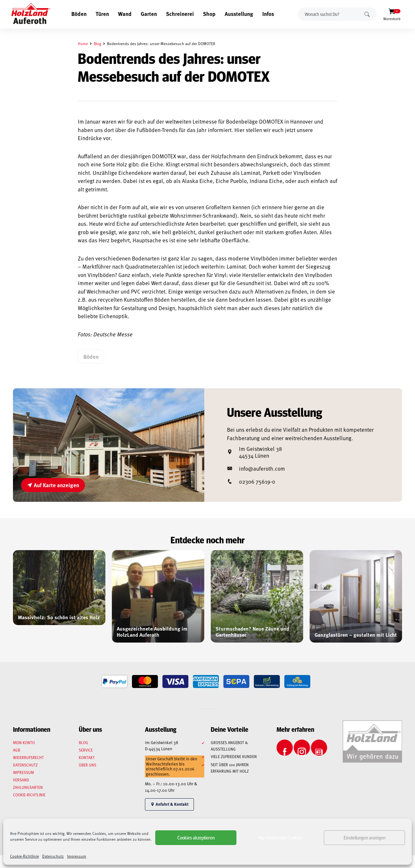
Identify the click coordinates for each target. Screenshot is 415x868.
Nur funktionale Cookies (280, 837)
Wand (125, 14)
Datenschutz (53, 856)
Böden (79, 14)
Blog (97, 43)
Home (83, 43)
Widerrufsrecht (28, 757)
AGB (17, 750)
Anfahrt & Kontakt (169, 804)
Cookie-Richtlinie (24, 856)
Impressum (77, 856)
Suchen (367, 14)
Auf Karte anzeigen (53, 485)
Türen (102, 14)
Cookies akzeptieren (196, 837)
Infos (268, 14)
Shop (209, 14)
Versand (21, 780)
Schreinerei (180, 14)
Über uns (88, 765)
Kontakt (87, 757)
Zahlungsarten (28, 787)
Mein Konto (24, 742)
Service (86, 750)
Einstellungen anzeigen (365, 837)
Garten (149, 14)
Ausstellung (239, 14)
